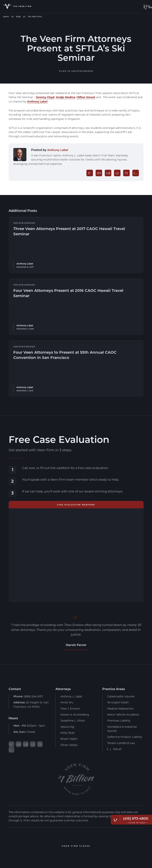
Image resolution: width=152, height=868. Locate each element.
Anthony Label (37, 101)
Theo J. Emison (70, 708)
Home (6, 16)
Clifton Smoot (86, 97)
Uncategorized (82, 71)
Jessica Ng (67, 727)
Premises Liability (119, 720)
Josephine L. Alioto (73, 720)
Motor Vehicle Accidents (123, 714)
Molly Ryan (68, 733)
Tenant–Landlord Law (121, 743)
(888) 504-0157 (28, 696)
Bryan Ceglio (69, 739)
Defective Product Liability (125, 737)
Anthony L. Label (71, 696)
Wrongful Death (118, 702)
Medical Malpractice (120, 708)
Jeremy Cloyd (45, 97)
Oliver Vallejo (69, 745)
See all (114, 749)
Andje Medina (66, 97)
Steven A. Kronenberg (75, 714)
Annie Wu (67, 702)
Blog (18, 16)
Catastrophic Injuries (121, 696)
